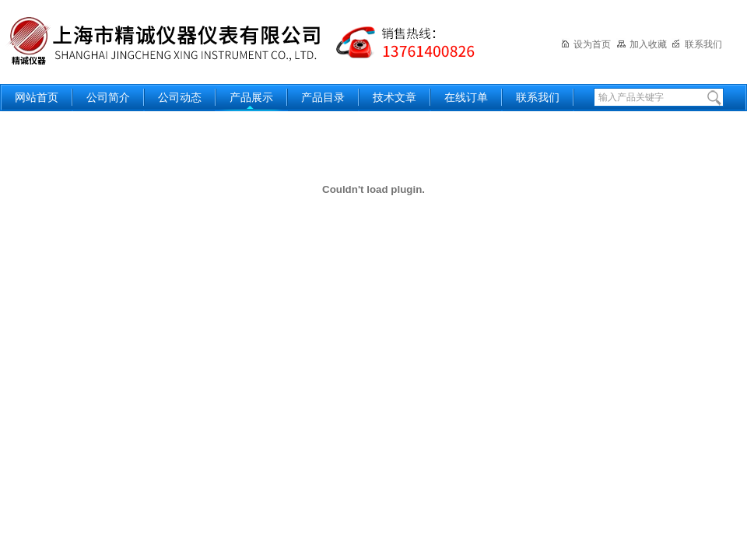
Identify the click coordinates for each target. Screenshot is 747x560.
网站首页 (37, 98)
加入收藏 (642, 44)
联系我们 (697, 44)
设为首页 (586, 44)
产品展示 (251, 98)
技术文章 (395, 98)
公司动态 (180, 98)
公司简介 (108, 98)
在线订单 (466, 98)
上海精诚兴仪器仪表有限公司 (253, 41)
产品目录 (323, 98)
